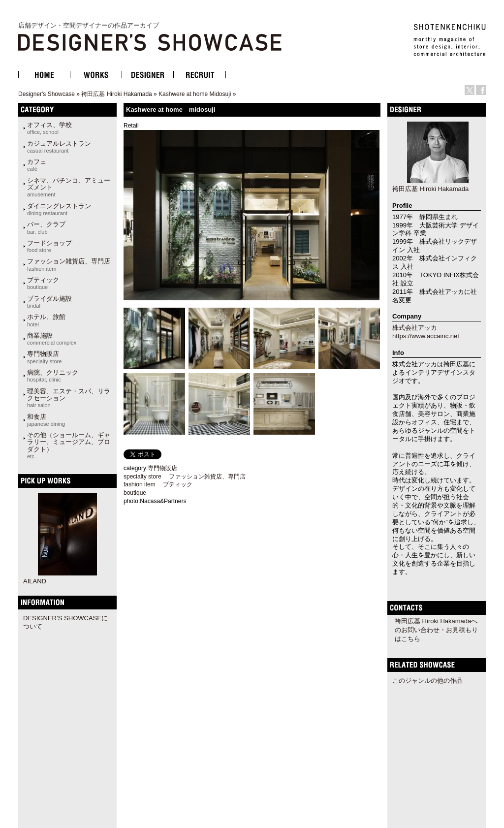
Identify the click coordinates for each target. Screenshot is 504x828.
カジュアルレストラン (59, 147)
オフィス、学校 (49, 128)
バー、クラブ (46, 227)
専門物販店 (44, 357)
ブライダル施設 (49, 302)
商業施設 (52, 339)
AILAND (35, 581)
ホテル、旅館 (46, 320)
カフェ (37, 165)
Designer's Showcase (47, 94)
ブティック (43, 283)
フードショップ (49, 246)
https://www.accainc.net (426, 336)
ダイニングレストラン (59, 209)
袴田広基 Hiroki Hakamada (116, 94)
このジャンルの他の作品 (427, 681)
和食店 (46, 420)
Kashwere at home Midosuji (195, 94)
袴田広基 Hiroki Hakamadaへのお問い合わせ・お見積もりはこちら (436, 630)
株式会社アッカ (415, 328)
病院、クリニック (53, 376)
